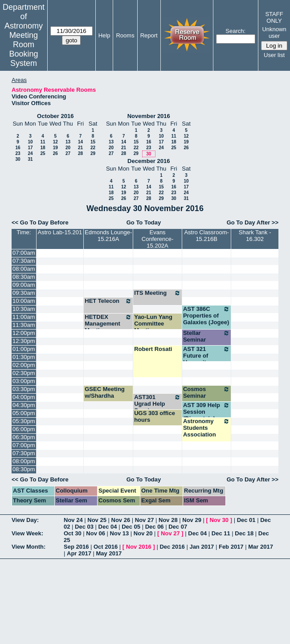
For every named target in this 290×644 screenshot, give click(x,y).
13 (68, 142)
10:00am (24, 301)
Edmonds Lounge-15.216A (108, 236)
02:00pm (24, 365)
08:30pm (24, 469)
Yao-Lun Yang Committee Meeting (153, 324)
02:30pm (24, 373)
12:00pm (24, 333)
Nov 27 (145, 520)
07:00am (24, 253)
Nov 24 (73, 520)
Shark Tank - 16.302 (255, 236)
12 (55, 142)
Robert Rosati (153, 349)
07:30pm (24, 453)
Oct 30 (73, 533)
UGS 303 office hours (155, 416)
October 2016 (55, 116)
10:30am (24, 309)
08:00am (24, 269)
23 (18, 153)
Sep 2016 (76, 547)
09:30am (24, 293)
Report (149, 35)
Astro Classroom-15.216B (206, 236)
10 (30, 142)
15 (93, 142)
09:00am (24, 285)
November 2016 (149, 116)
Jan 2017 (202, 547)
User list (274, 55)
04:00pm (24, 397)
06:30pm (24, 437)
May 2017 (109, 553)
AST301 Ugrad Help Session (157, 404)
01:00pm (24, 349)
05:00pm (24, 413)
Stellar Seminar (206, 336)
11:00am (24, 317)
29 (93, 153)
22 (93, 148)
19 (55, 148)
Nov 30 (219, 520)
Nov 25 (97, 520)
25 (43, 153)
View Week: (27, 533)
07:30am (24, 261)
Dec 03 (84, 527)
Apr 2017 (79, 553)
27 (68, 153)
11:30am (24, 325)
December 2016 (149, 161)
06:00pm (24, 429)
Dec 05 (131, 527)
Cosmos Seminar (206, 392)
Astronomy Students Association (206, 428)
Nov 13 (120, 533)
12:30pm (24, 341)
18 (43, 148)
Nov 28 (168, 520)
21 (80, 148)
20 (68, 148)
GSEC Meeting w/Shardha (105, 392)
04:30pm (24, 405)
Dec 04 (108, 527)
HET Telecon (108, 301)
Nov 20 (143, 533)
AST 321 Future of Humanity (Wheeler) (206, 359)
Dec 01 (246, 520)
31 (30, 159)
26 (55, 153)
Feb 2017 (231, 547)
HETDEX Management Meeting (108, 324)
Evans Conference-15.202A (158, 239)
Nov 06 (96, 533)
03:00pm (24, 381)
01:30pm (24, 357)
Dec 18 (244, 533)
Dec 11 (221, 533)
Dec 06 (155, 527)
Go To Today (144, 222)
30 (18, 159)
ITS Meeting (157, 293)
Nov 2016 (139, 547)
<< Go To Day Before (40, 222)
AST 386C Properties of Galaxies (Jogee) (206, 316)
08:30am (24, 277)
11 (43, 142)
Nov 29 (192, 520)
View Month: (29, 547)
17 (30, 148)
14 (80, 142)
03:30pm (24, 389)
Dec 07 (178, 527)
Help (104, 35)
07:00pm (24, 445)
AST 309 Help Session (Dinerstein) (206, 412)
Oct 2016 (106, 547)
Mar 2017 (261, 547)
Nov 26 (121, 520)
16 (18, 148)
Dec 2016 (172, 547)
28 (80, 153)
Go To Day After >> (253, 222)
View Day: (25, 520)
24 (30, 153)
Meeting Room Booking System (23, 49)
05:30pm (24, 421)
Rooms (125, 35)
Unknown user (274, 33)
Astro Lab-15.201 (60, 232)
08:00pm (24, 461)
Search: (235, 31)
